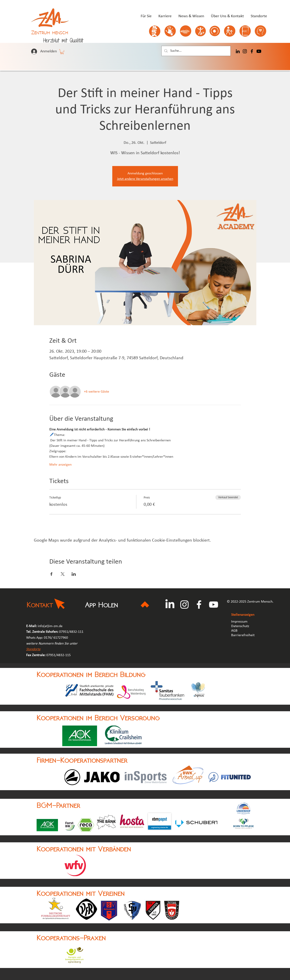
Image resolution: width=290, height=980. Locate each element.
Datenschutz (240, 626)
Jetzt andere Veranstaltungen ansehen (145, 179)
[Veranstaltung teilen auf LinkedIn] (74, 574)
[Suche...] (196, 51)
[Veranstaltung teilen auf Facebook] (51, 574)
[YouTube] (214, 605)
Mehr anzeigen (60, 465)
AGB (235, 631)
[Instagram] (245, 51)
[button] (62, 52)
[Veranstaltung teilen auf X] (63, 574)
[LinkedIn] (238, 51)
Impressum (239, 622)
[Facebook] (252, 51)
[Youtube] (259, 51)
